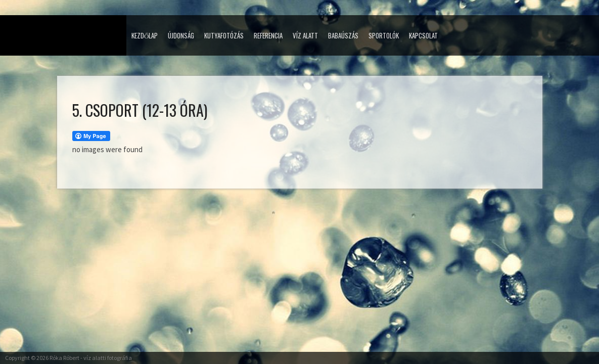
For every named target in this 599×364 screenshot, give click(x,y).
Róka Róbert (64, 358)
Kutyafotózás (224, 35)
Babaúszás (343, 35)
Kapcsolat (423, 35)
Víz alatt (305, 35)
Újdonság (181, 35)
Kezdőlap (145, 35)
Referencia (268, 35)
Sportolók (384, 35)
